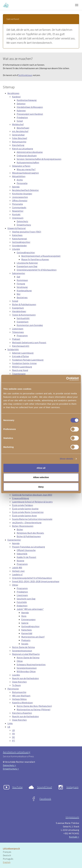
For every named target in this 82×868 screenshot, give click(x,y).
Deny (41, 487)
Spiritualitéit (23, 318)
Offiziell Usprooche (26, 550)
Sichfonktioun (25, 75)
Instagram (72, 787)
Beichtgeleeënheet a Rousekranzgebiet (41, 256)
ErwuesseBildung (21, 498)
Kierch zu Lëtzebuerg (23, 149)
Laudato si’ (17, 574)
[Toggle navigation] (77, 5)
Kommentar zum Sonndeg (30, 325)
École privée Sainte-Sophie (25, 509)
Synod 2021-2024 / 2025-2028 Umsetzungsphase (36, 581)
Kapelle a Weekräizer (22, 703)
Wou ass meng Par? (26, 169)
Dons (24, 616)
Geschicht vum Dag (26, 599)
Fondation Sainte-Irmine (24, 363)
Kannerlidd (27, 633)
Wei (19, 294)
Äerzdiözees (13, 93)
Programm (22, 336)
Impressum (18, 218)
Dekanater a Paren (21, 166)
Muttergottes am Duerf (33, 637)
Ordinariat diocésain (27, 156)
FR (13, 734)
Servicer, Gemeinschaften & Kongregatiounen (39, 159)
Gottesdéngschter (21, 242)
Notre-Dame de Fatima (23, 647)
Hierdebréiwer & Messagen (30, 107)
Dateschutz (22, 221)
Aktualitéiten (19, 176)
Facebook (45, 799)
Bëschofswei (23, 128)
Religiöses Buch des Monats (30, 533)
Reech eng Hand (20, 370)
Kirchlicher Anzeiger (22, 194)
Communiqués (19, 207)
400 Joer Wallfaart (21, 696)
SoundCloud (45, 787)
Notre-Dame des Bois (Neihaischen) (34, 706)
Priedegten (22, 117)
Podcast (16, 339)
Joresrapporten (20, 197)
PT (14, 741)
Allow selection (41, 477)
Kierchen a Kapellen (22, 713)
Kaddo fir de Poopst (26, 557)
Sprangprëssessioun (22, 651)
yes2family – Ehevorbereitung (27, 523)
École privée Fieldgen (23, 505)
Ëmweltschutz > (11, 769)
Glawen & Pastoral (17, 228)
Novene (20, 561)
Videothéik (22, 554)
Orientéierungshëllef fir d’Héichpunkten (37, 270)
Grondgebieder (19, 246)
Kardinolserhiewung (27, 100)
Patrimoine (13, 689)
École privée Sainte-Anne (24, 516)
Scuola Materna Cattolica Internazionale (32, 519)
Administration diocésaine (30, 152)
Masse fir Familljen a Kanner (35, 259)
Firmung (21, 284)
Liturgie (16, 249)
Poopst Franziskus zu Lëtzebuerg (29, 547)
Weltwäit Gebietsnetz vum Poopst (29, 342)
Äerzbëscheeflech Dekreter (25, 190)
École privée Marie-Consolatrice (28, 512)
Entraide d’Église (20, 356)
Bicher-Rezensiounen (23, 526)
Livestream (18, 329)
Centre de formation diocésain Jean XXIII (32, 495)
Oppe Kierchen (19, 682)
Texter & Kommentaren (24, 315)
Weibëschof (18, 124)
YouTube (17, 787)
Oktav (15, 585)
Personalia (22, 183)
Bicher (20, 529)
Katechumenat (20, 239)
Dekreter (21, 104)
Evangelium (18, 308)
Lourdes (16, 675)
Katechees (17, 235)
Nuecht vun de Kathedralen (25, 678)
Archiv (20, 180)
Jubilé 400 (17, 568)
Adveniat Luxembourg (23, 353)
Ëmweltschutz (24, 225)
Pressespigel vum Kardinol (30, 114)
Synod (20, 121)
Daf (18, 277)
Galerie (25, 623)
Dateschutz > (9, 765)
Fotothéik (22, 602)
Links (10, 723)
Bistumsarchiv (19, 142)
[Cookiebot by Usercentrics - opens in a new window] (66, 379)
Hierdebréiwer (19, 311)
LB (9, 727)
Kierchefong (18, 145)
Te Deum (16, 685)
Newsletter (18, 211)
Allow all (41, 468)
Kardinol (16, 97)
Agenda (16, 187)
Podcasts (26, 640)
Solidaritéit (13, 349)
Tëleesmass (18, 332)
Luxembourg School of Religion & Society (32, 502)
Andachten (22, 606)
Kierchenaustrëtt (21, 346)
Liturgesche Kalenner (27, 263)
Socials (25, 644)
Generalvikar (18, 135)
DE (13, 737)
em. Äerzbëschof (20, 131)
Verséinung (22, 287)
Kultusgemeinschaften (28, 162)
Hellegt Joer (18, 571)
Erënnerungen (28, 619)
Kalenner (21, 111)
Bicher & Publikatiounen (24, 304)
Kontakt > (74, 837)
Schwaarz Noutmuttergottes (31, 664)
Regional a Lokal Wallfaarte (26, 654)
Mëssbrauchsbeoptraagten (25, 173)
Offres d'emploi (20, 201)
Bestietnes (22, 297)
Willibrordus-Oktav (26, 671)
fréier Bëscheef (20, 138)
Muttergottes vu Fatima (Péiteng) (34, 709)
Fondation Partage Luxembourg (28, 360)
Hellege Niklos (19, 699)
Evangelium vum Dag (27, 266)
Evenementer (14, 540)
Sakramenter (19, 273)
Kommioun (22, 280)
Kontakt (16, 214)
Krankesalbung (24, 291)
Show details (67, 459)
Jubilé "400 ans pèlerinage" (30, 609)
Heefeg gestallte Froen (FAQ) (27, 232)
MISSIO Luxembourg (22, 367)
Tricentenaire (19, 374)
